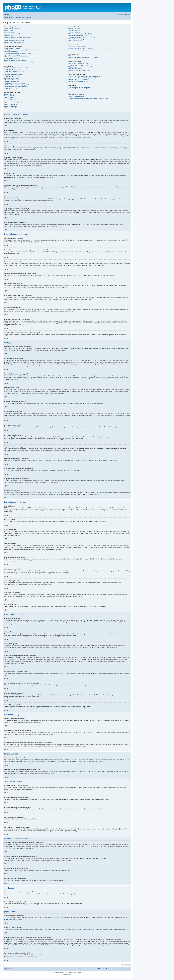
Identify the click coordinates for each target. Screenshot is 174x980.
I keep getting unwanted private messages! (80, 48)
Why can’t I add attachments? (12, 80)
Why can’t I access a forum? (12, 78)
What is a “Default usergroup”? (77, 39)
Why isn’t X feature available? (76, 96)
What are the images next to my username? (16, 57)
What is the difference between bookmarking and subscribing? (85, 76)
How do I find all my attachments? (78, 89)
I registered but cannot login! (12, 34)
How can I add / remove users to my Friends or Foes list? (84, 58)
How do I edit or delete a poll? (12, 76)
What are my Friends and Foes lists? (78, 56)
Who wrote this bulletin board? (77, 95)
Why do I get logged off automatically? (15, 41)
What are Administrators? (75, 29)
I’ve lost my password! (10, 39)
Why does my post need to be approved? (15, 87)
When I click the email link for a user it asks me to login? (19, 62)
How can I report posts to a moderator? (15, 83)
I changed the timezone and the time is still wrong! (18, 53)
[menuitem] (6, 14)
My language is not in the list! (12, 55)
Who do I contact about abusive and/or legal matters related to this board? (89, 98)
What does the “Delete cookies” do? (14, 42)
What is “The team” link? (75, 41)
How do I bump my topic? (11, 88)
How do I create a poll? (11, 73)
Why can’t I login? (9, 35)
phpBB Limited (54, 918)
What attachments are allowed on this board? (81, 87)
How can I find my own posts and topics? (79, 70)
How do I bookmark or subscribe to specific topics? (82, 78)
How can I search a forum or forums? (78, 63)
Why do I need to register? (11, 29)
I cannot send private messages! (77, 47)
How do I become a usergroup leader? (79, 35)
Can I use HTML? (9, 96)
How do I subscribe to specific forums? (79, 80)
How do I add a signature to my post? (14, 71)
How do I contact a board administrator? (79, 100)
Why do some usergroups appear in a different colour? (83, 37)
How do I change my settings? (12, 48)
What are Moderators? (74, 30)
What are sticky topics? (11, 104)
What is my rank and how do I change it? (15, 60)
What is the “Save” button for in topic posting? (17, 85)
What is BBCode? (9, 94)
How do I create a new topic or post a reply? (16, 68)
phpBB (59, 287)
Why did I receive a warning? (12, 82)
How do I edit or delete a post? (13, 70)
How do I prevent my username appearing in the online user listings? (23, 50)
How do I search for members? (77, 69)
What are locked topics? (11, 106)
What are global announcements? (13, 101)
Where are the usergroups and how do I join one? (82, 34)
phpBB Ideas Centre (84, 929)
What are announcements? (12, 103)
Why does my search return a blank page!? (80, 67)
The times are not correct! (11, 52)
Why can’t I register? (10, 32)
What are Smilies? (9, 98)
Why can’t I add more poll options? (14, 75)
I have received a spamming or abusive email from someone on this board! (89, 50)
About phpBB (8, 919)
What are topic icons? (10, 108)
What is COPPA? (9, 30)
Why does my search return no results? (79, 65)
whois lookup (8, 941)
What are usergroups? (74, 32)
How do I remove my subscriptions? (78, 81)
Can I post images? (10, 99)
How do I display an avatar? (12, 59)
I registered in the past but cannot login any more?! (18, 37)
